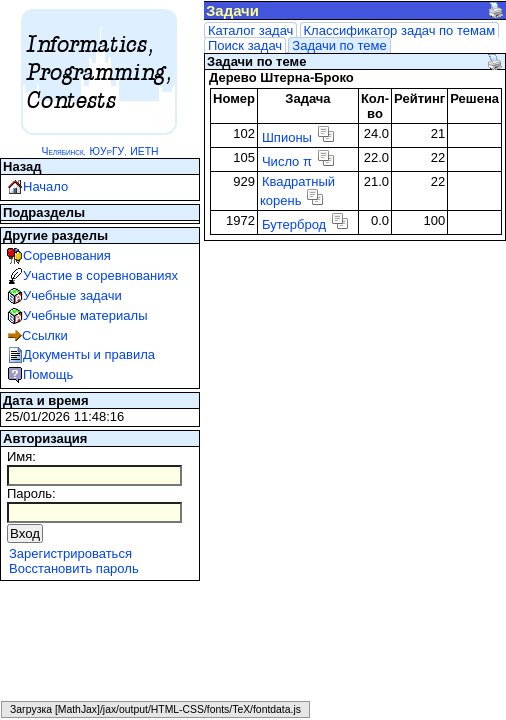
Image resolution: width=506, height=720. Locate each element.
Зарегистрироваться (70, 553)
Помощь (48, 374)
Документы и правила (89, 354)
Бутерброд (294, 224)
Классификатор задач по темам (400, 30)
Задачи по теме (339, 45)
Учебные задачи (72, 295)
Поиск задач (245, 45)
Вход (25, 533)
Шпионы (287, 137)
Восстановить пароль (74, 568)
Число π (287, 161)
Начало (45, 186)
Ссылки (45, 335)
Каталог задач (250, 30)
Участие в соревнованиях (100, 275)
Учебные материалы (85, 315)
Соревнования (67, 255)
